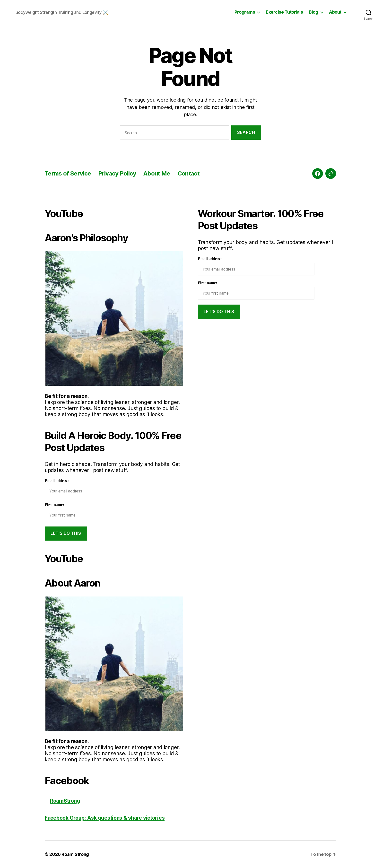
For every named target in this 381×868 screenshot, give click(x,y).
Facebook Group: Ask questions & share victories (105, 818)
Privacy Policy (117, 173)
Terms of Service (68, 173)
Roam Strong (75, 854)
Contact (189, 173)
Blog (313, 12)
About (335, 12)
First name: (54, 505)
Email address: (57, 481)
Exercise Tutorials (284, 12)
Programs (245, 12)
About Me (157, 173)
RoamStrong (65, 801)
